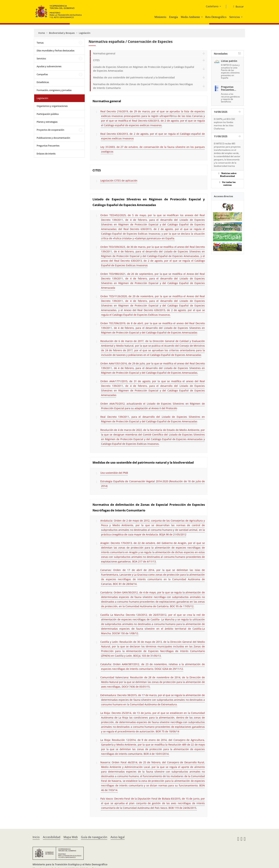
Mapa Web (71, 837)
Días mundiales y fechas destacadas (56, 50)
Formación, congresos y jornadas (54, 90)
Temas (40, 43)
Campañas (42, 74)
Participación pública (48, 114)
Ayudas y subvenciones (49, 66)
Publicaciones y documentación (53, 138)
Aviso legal (118, 837)
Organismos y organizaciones (52, 106)
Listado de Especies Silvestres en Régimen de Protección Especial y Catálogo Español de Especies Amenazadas (144, 69)
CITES (96, 60)
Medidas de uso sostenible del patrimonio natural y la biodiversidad (134, 77)
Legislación (85, 33)
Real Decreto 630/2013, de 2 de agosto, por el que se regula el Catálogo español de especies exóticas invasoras (153, 136)
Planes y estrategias (47, 122)
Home (42, 33)
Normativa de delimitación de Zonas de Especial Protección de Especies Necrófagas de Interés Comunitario (143, 86)
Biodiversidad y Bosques (62, 33)
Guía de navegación (94, 837)
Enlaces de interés (46, 154)
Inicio (36, 837)
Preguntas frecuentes (48, 146)
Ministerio (160, 17)
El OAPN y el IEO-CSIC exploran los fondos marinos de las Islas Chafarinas (225, 124)
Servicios (235, 17)
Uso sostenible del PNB (114, 473)
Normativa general (104, 53)
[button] (202, 17)
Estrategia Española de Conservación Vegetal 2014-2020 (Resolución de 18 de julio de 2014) (153, 484)
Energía (173, 17)
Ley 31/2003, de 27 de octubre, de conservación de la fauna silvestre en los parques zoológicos (153, 149)
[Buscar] (237, 7)
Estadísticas (43, 82)
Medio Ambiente (190, 17)
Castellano (212, 6)
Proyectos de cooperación (50, 130)
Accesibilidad (52, 837)
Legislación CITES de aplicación (119, 181)
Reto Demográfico (216, 17)
